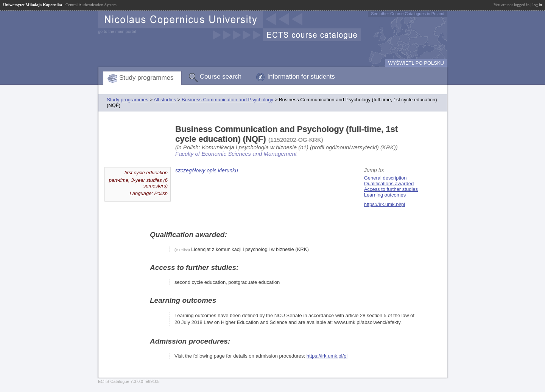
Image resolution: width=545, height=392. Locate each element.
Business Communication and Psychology (227, 100)
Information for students (301, 77)
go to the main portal (117, 31)
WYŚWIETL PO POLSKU (416, 63)
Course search (221, 77)
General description (385, 178)
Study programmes (146, 78)
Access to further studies (391, 189)
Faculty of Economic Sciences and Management (236, 154)
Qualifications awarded (389, 184)
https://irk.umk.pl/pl (385, 204)
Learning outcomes (385, 195)
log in (537, 5)
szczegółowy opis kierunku (207, 170)
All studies (165, 100)
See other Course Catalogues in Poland (408, 14)
